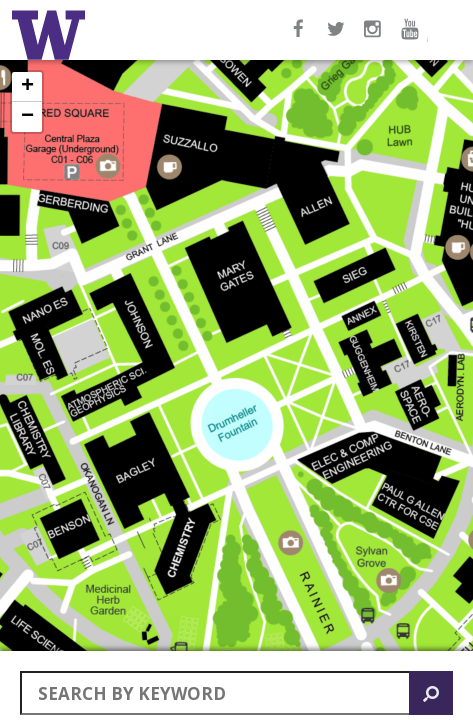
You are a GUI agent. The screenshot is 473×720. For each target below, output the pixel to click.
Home (52, 35)
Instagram (375, 39)
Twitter (337, 39)
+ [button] (27, 87)
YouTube (413, 39)
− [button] (27, 117)
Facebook (299, 39)
